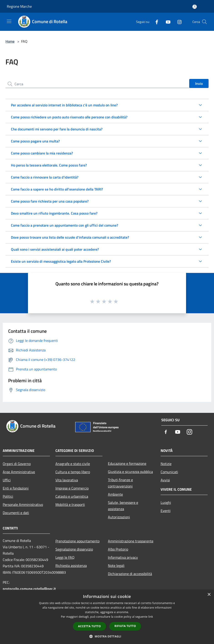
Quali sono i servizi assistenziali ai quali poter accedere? (55, 249)
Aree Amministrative (19, 472)
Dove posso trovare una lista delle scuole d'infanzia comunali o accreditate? (70, 237)
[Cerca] (204, 22)
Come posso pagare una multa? (35, 141)
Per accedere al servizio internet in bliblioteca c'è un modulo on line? (64, 105)
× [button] (209, 595)
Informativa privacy (123, 557)
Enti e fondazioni (16, 488)
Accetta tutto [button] (90, 626)
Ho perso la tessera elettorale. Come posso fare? (49, 165)
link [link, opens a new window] (151, 617)
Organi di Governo (17, 464)
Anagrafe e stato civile (73, 464)
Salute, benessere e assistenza (123, 506)
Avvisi (165, 480)
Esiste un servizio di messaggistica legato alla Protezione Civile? (61, 261)
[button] (107, 636)
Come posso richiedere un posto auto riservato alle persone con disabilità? (69, 117)
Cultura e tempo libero (73, 472)
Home (10, 41)
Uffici (7, 480)
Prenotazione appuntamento (77, 541)
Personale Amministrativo (23, 504)
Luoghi (166, 502)
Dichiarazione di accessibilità (130, 574)
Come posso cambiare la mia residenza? (42, 153)
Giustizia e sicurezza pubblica (130, 472)
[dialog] (107, 617)
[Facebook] (155, 22)
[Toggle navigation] (9, 21)
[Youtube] (166, 22)
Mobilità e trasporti (70, 504)
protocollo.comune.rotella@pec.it (29, 589)
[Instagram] (178, 22)
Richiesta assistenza (71, 566)
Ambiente (115, 494)
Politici (8, 496)
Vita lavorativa (67, 480)
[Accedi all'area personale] (195, 7)
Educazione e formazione (127, 463)
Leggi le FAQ (65, 557)
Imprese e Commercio (72, 488)
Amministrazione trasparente (131, 541)
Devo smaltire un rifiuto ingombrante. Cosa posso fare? (54, 213)
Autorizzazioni (119, 517)
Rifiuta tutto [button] (125, 626)
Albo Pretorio (118, 549)
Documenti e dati (16, 513)
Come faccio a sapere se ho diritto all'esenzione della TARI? (57, 189)
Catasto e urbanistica (72, 496)
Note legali (116, 566)
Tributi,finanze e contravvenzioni (120, 483)
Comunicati (169, 472)
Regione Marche (19, 6)
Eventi (166, 511)
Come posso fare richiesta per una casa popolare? (50, 201)
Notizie (166, 464)
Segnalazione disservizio (74, 549)
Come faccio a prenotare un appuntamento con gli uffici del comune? (65, 225)
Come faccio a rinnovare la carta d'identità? (45, 177)
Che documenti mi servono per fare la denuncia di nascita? (57, 129)
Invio (199, 83)
